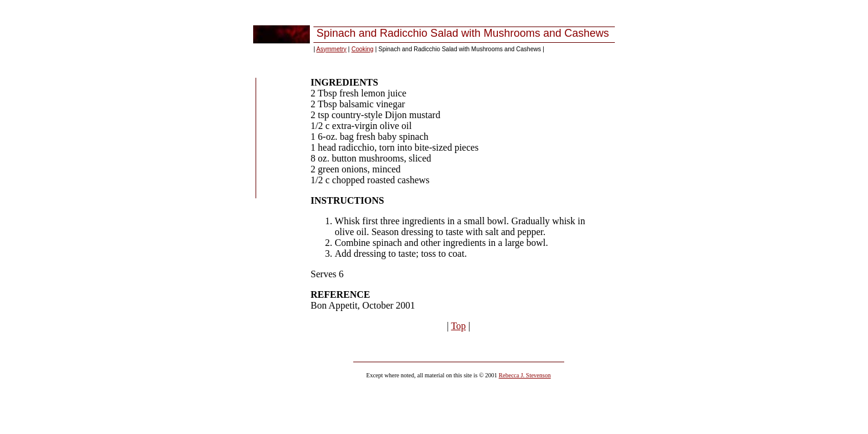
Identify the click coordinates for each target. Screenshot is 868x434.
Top (458, 326)
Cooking (363, 49)
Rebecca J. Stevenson (524, 375)
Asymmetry (332, 49)
